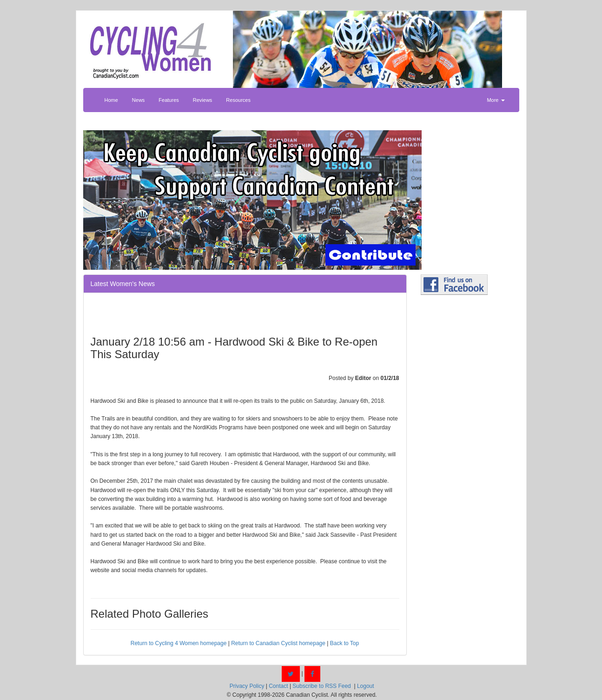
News (139, 100)
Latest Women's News (123, 284)
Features (169, 100)
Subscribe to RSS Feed (321, 686)
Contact (278, 686)
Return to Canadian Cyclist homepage (278, 643)
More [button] (496, 100)
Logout (366, 686)
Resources (238, 100)
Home (111, 100)
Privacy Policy (247, 686)
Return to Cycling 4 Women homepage (179, 643)
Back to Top (344, 643)
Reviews (203, 100)
